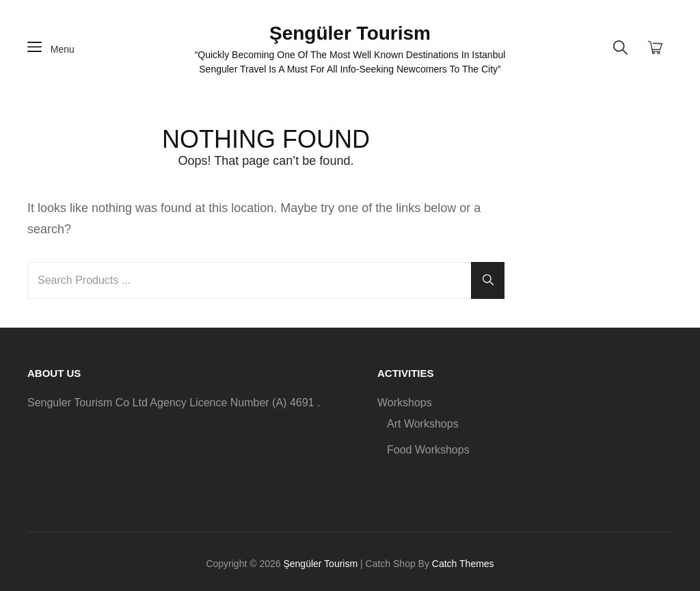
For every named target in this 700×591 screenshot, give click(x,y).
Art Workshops (423, 424)
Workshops (405, 403)
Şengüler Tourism (350, 33)
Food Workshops (428, 450)
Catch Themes (463, 564)
